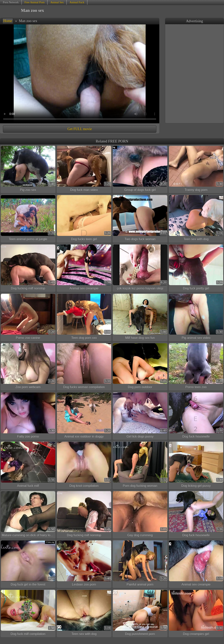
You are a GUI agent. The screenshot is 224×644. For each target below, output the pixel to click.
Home (8, 21)
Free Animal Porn (34, 2)
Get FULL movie (80, 129)
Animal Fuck (77, 2)
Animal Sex (57, 2)
